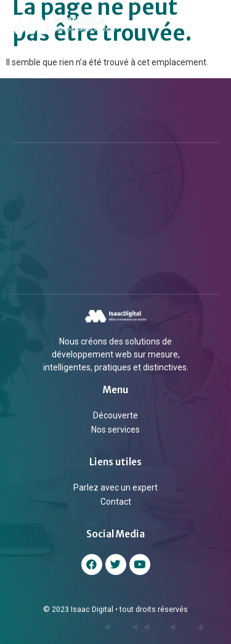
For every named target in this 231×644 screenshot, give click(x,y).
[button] (208, 24)
